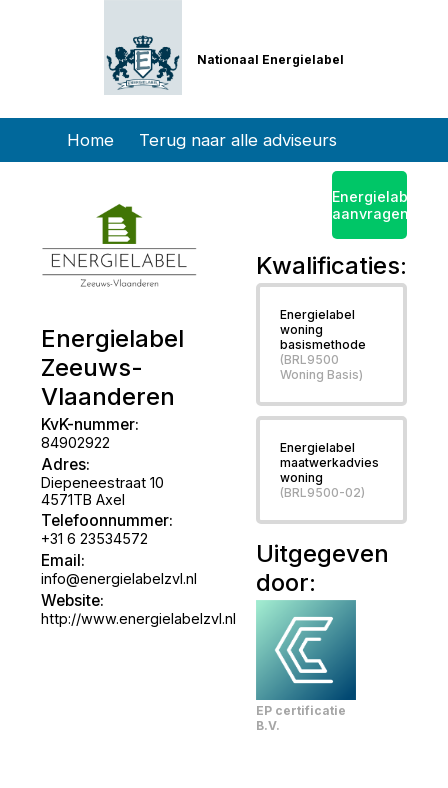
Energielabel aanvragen (370, 205)
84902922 (75, 442)
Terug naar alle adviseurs (238, 140)
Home (90, 140)
